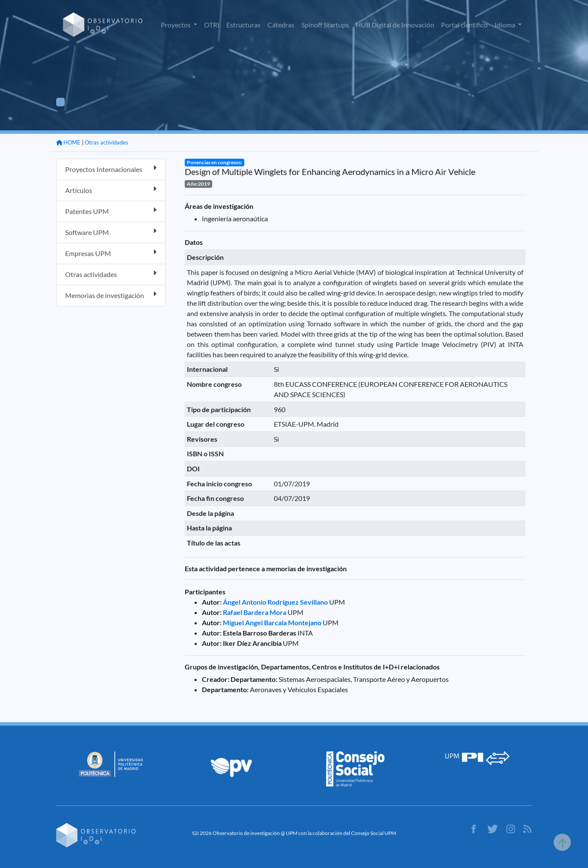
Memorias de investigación (111, 295)
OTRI (212, 25)
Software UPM (111, 232)
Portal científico (464, 25)
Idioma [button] (505, 25)
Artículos (111, 190)
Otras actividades (106, 142)
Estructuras (243, 25)
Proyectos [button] (176, 25)
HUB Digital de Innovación (395, 25)
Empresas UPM (111, 253)
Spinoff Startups (325, 25)
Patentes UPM (111, 211)
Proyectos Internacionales (111, 169)
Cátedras (281, 25)
